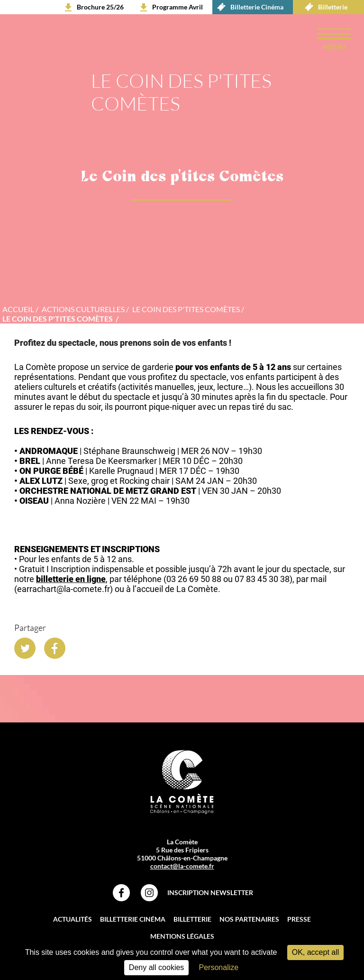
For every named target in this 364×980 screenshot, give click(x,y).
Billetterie (324, 7)
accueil (18, 310)
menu (334, 47)
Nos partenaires (249, 920)
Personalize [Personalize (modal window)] (219, 967)
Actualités (73, 920)
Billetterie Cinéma (248, 7)
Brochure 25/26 (100, 7)
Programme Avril (177, 7)
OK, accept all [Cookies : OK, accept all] (316, 952)
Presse (299, 920)
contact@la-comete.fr (182, 867)
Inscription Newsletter (210, 894)
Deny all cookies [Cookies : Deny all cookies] (157, 967)
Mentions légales (182, 938)
